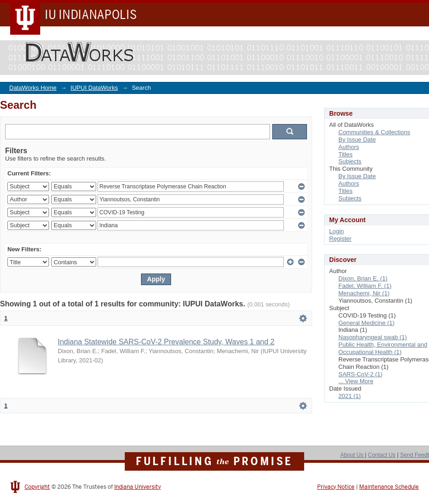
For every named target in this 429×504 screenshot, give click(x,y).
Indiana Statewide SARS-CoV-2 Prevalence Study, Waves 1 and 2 (166, 342)
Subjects (350, 161)
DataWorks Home (33, 88)
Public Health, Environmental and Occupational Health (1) (383, 348)
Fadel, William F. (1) (365, 286)
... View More (356, 381)
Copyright (37, 487)
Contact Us (382, 455)
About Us (352, 455)
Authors (349, 147)
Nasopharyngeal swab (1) (373, 337)
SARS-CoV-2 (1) (360, 374)
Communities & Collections (374, 132)
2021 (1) (349, 396)
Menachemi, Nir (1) (364, 293)
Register (340, 239)
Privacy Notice (336, 487)
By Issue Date (357, 140)
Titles (346, 154)
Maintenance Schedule (389, 487)
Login (337, 231)
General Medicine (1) (366, 323)
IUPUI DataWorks (94, 88)
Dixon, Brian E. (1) (363, 278)
